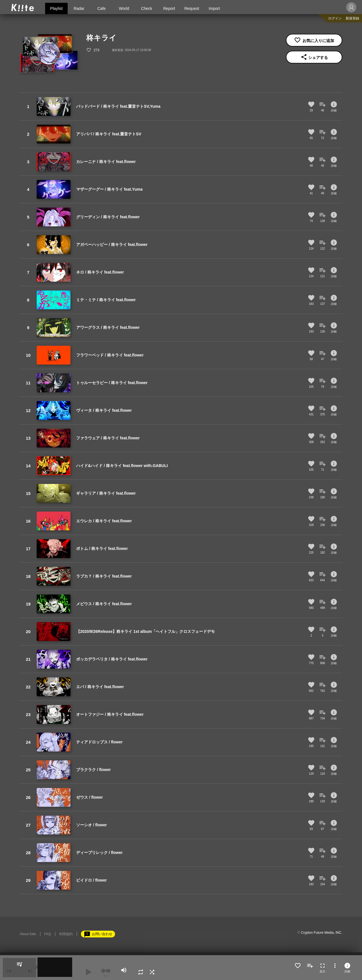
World (124, 8)
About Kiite (28, 934)
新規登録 (352, 18)
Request (192, 8)
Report (169, 8)
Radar (79, 8)
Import (214, 8)
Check (147, 8)
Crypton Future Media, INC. (322, 933)
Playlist (56, 8)
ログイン (335, 18)
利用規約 (66, 934)
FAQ (48, 934)
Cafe (101, 8)
